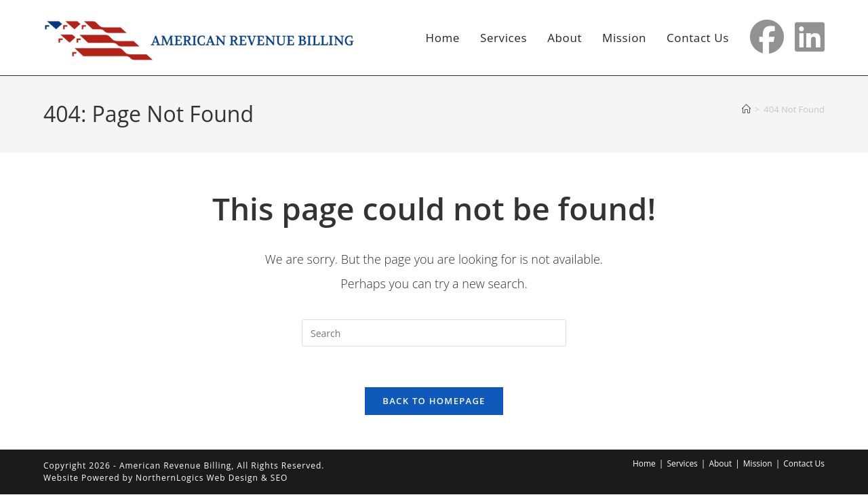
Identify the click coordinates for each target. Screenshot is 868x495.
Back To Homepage (434, 401)
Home (644, 464)
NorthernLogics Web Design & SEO (212, 478)
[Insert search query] (434, 333)
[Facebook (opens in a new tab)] (767, 37)
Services (682, 464)
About (720, 464)
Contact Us (804, 464)
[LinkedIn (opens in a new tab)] (810, 37)
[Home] (746, 109)
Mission (758, 464)
